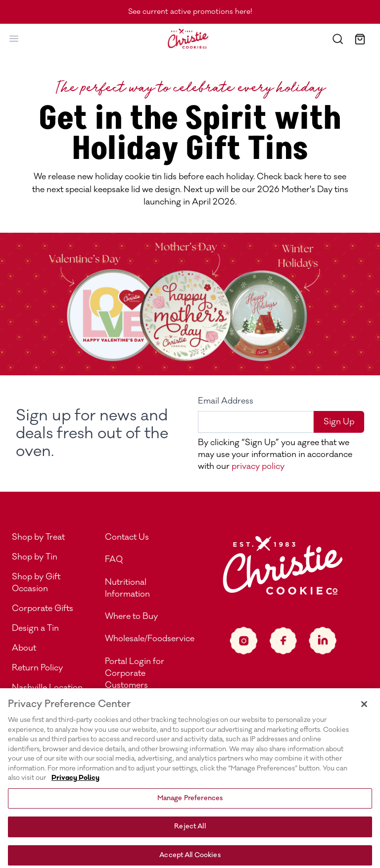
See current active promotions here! (190, 12)
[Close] (364, 713)
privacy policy (257, 466)
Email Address (226, 401)
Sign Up (339, 422)
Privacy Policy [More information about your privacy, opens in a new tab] (75, 787)
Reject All (190, 835)
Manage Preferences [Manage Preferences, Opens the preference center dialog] (190, 807)
